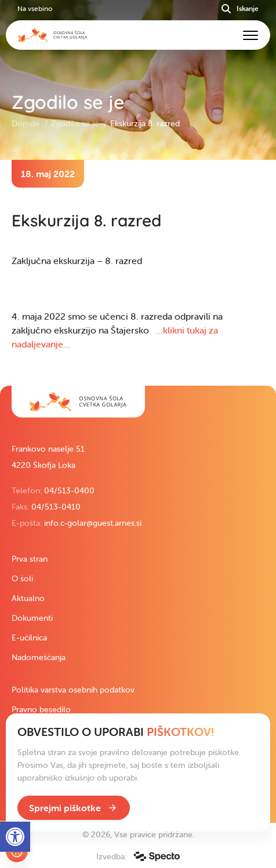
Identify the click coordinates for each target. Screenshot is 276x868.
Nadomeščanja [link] (39, 657)
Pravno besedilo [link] (41, 709)
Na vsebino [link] (35, 8)
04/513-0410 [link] (56, 507)
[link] (78, 402)
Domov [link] (27, 123)
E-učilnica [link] (29, 638)
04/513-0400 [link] (69, 490)
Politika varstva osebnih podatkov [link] (73, 690)
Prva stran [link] (30, 559)
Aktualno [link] (28, 598)
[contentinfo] (138, 273)
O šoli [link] (22, 578)
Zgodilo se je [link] (76, 123)
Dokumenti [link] (32, 618)
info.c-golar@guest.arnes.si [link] (93, 523)
